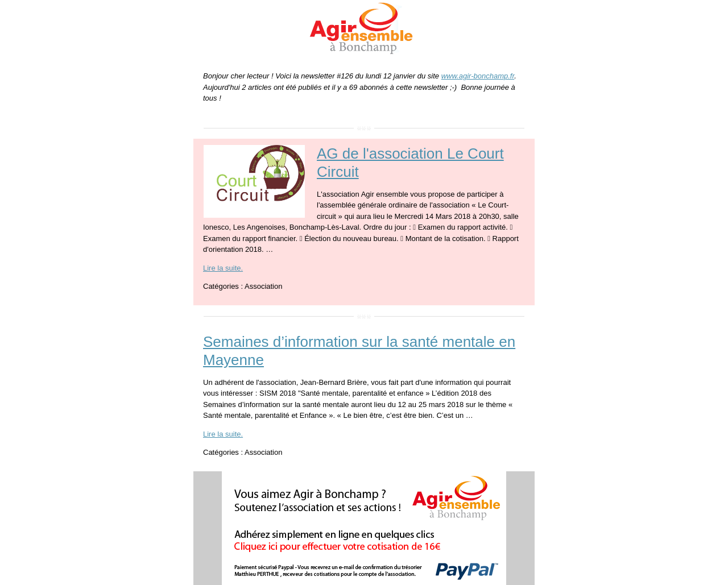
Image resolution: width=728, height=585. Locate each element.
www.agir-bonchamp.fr (478, 76)
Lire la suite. (223, 268)
